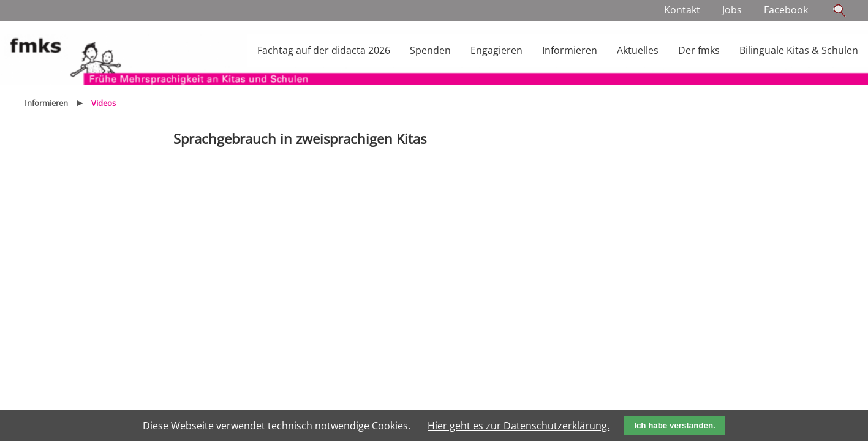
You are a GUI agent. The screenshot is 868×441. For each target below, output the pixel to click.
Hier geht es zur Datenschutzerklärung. (519, 426)
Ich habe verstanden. (675, 425)
